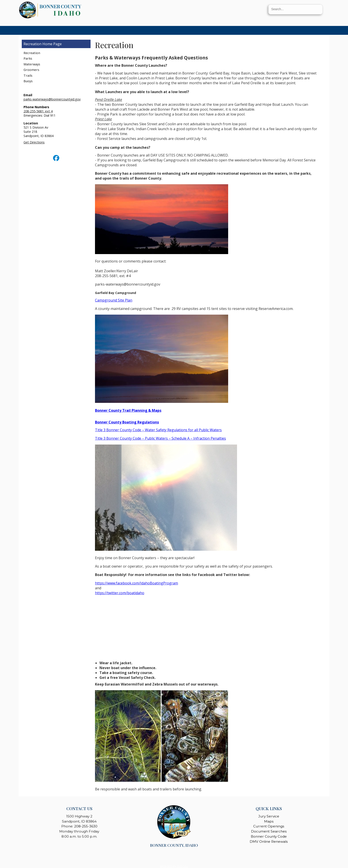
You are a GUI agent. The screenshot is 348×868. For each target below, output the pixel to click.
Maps (269, 821)
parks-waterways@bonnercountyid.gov (52, 99)
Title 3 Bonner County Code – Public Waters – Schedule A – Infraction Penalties (160, 438)
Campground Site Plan (114, 300)
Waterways (32, 64)
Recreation (33, 44)
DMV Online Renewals (269, 842)
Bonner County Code (269, 836)
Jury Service (269, 816)
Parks (28, 58)
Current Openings (269, 826)
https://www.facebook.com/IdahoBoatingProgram (136, 583)
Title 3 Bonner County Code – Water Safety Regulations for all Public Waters (158, 430)
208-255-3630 (86, 826)
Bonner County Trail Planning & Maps (128, 410)
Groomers (31, 70)
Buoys (28, 81)
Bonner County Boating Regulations (127, 422)
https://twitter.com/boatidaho (120, 593)
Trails (28, 75)
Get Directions (34, 142)
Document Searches (269, 831)
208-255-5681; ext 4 (38, 111)
